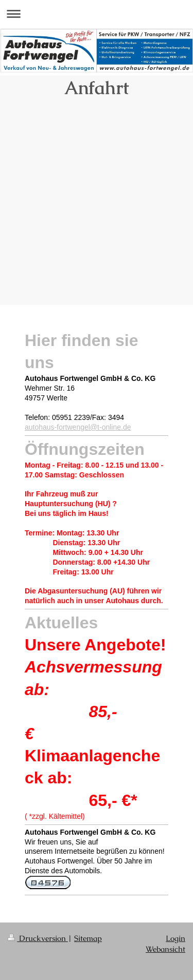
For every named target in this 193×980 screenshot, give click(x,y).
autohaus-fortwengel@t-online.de (78, 427)
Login (176, 938)
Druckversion (38, 938)
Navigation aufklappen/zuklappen (97, 14)
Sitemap (88, 938)
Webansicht (165, 949)
